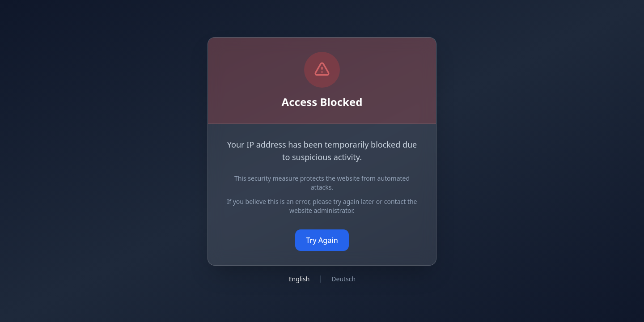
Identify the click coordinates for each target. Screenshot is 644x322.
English (299, 279)
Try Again (322, 240)
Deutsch (343, 279)
